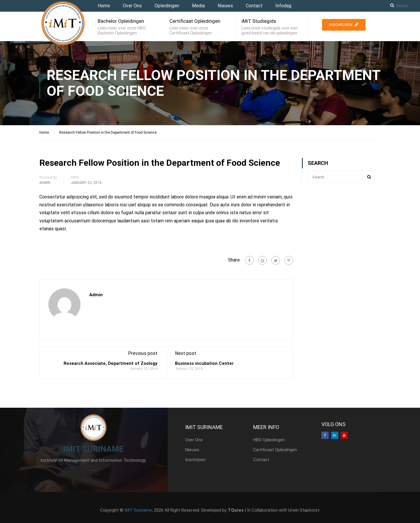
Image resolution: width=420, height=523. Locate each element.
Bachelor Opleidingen (121, 21)
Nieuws (225, 6)
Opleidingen (167, 6)
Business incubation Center (204, 363)
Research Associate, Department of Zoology (111, 363)
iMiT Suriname (138, 510)
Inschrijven (344, 25)
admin (45, 183)
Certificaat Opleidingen (195, 21)
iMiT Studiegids (259, 21)
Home (104, 6)
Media (198, 6)
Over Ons (132, 6)
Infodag (283, 6)
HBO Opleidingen (269, 440)
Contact (254, 6)
